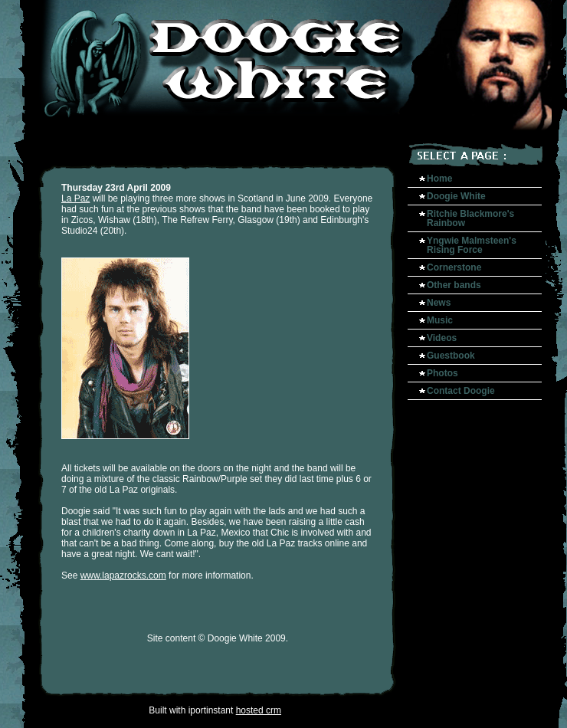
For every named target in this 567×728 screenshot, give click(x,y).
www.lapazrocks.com (123, 576)
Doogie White (456, 196)
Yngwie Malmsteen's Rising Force (472, 245)
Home (439, 179)
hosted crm (259, 710)
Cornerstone (454, 267)
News (439, 303)
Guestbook (451, 356)
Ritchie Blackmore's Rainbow (470, 218)
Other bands (454, 285)
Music (440, 320)
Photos (442, 373)
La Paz (75, 198)
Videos (442, 338)
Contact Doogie (461, 391)
